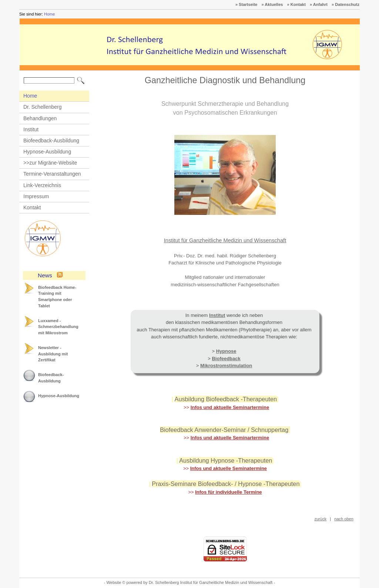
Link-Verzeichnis (42, 185)
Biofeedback (226, 359)
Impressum (36, 196)
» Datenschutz (346, 4)
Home (49, 14)
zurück (320, 519)
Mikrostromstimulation (226, 366)
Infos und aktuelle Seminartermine (230, 407)
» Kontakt (296, 4)
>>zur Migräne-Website (50, 163)
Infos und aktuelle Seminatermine (229, 468)
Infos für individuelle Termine (228, 492)
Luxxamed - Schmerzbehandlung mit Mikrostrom (58, 327)
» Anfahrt (319, 4)
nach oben (344, 519)
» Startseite (246, 4)
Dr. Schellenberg (43, 107)
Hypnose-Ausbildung (47, 152)
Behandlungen (40, 118)
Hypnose (226, 351)
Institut (31, 129)
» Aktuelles (272, 4)
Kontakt (32, 207)
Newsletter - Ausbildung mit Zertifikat (53, 354)
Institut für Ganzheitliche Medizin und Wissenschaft (225, 240)
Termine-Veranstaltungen (52, 174)
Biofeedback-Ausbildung (51, 141)
